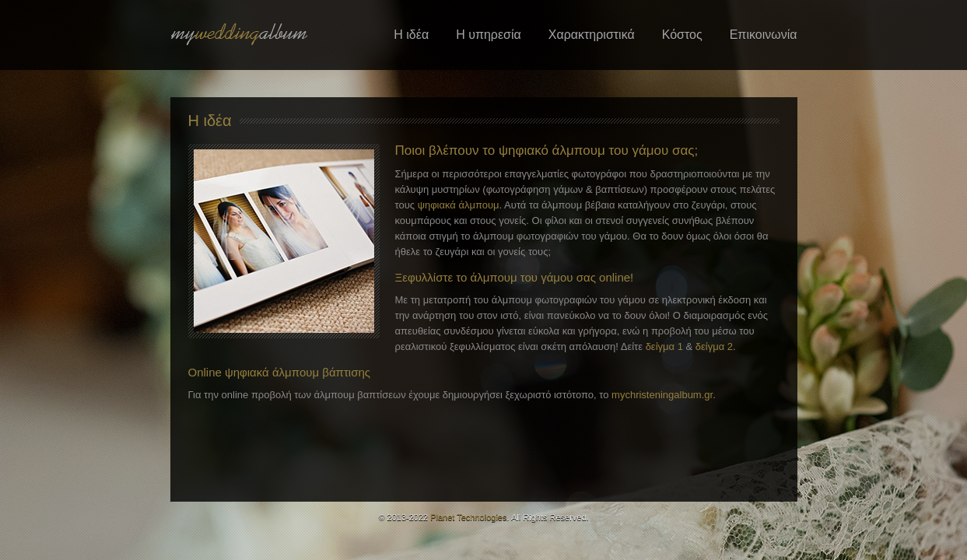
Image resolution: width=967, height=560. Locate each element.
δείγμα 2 (714, 346)
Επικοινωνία (764, 35)
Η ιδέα (411, 35)
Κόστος (682, 35)
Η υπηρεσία (489, 35)
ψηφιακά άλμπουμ (459, 205)
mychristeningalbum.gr (662, 395)
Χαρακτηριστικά (592, 35)
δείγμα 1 (664, 346)
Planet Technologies (468, 517)
